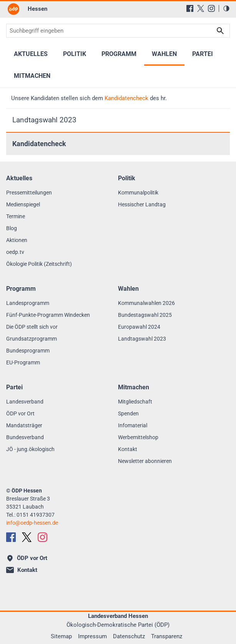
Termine (16, 216)
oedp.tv (15, 252)
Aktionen (17, 240)
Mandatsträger (24, 425)
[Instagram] (211, 8)
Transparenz (167, 636)
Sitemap (61, 636)
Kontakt (128, 449)
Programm (119, 54)
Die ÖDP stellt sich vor (32, 327)
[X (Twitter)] (201, 8)
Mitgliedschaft (135, 402)
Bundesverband (25, 437)
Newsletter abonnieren (145, 461)
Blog (12, 228)
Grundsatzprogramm (32, 339)
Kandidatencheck (126, 98)
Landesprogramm (28, 303)
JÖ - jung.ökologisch (30, 449)
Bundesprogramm (28, 351)
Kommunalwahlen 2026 (146, 303)
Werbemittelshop (138, 437)
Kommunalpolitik (138, 193)
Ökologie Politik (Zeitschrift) (39, 264)
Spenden (128, 413)
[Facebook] (190, 8)
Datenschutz (129, 636)
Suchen (220, 31)
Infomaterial (133, 425)
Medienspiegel (23, 204)
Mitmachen (32, 76)
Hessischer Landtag (142, 204)
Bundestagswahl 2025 (145, 315)
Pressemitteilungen (29, 193)
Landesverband (25, 402)
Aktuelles (31, 54)
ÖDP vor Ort (20, 413)
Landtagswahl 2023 (44, 120)
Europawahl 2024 (139, 327)
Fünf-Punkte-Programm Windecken (48, 315)
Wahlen (164, 54)
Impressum (92, 636)
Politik (75, 54)
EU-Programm (23, 362)
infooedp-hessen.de (32, 523)
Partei (203, 54)
